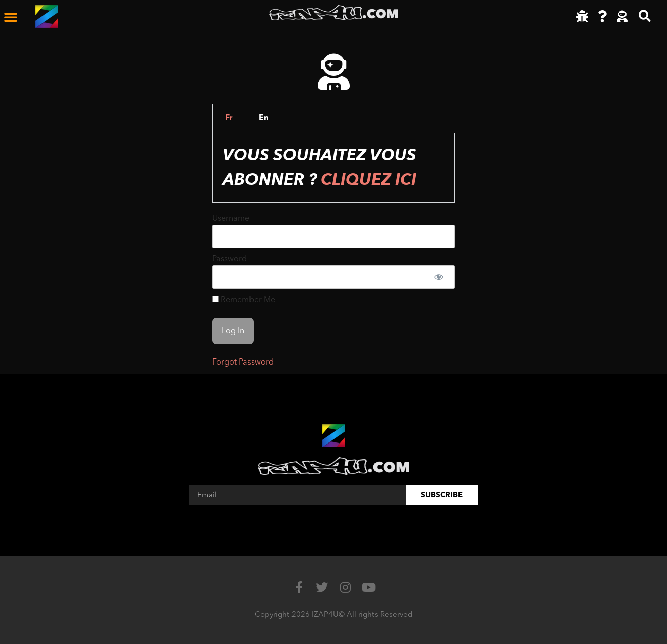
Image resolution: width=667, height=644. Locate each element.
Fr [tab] (229, 118)
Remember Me (244, 300)
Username (231, 219)
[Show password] (439, 277)
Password (230, 259)
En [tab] (264, 118)
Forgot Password (243, 363)
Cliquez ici (369, 180)
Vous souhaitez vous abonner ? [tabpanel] (320, 168)
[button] (11, 17)
